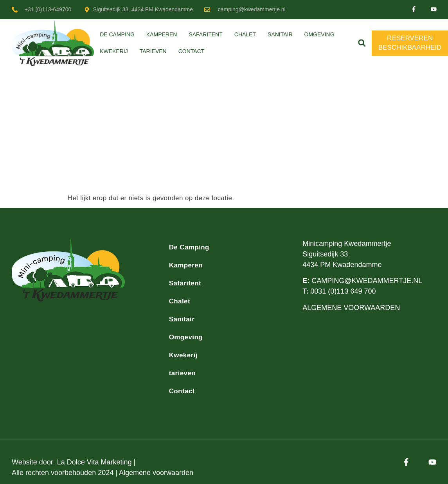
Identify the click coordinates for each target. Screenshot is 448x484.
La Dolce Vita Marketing (94, 462)
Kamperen (162, 34)
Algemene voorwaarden (156, 473)
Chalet (245, 34)
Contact (192, 51)
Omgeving (319, 34)
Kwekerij (114, 51)
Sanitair (280, 34)
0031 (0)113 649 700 (343, 291)
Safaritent (205, 34)
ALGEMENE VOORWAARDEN (351, 308)
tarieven (153, 51)
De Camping (117, 34)
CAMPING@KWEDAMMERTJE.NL (367, 281)
